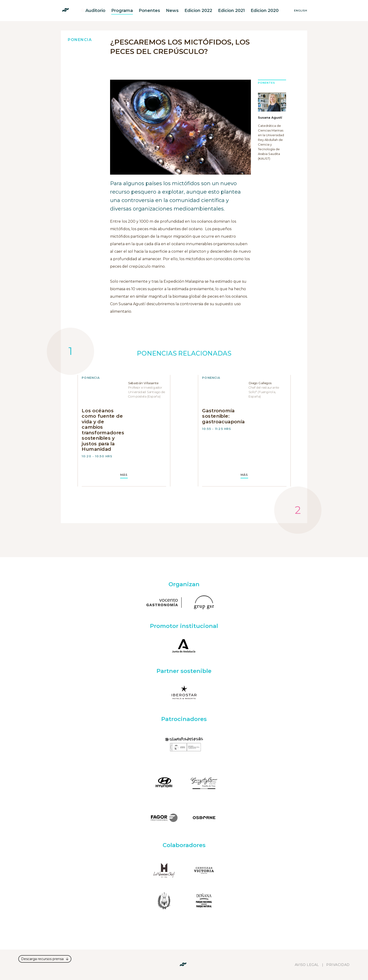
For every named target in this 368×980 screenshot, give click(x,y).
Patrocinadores (184, 719)
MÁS (124, 475)
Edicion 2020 (265, 11)
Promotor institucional (184, 626)
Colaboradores (184, 845)
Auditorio (95, 11)
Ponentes (149, 11)
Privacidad (338, 965)
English (301, 11)
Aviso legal (307, 965)
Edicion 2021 (231, 11)
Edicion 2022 (198, 11)
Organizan (184, 584)
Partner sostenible (184, 671)
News (172, 11)
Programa (122, 11)
